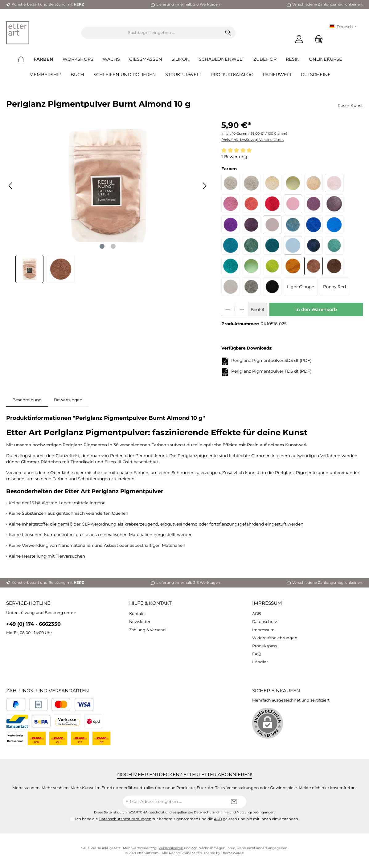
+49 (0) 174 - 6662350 (33, 624)
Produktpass (264, 646)
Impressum (267, 603)
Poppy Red (334, 287)
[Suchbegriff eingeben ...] (151, 33)
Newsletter (140, 622)
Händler (260, 662)
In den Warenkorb (316, 309)
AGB (257, 614)
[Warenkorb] (317, 39)
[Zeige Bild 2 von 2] (113, 246)
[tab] (27, 400)
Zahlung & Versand (148, 630)
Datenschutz (264, 622)
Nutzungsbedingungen (256, 812)
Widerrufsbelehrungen (275, 638)
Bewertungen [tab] (68, 400)
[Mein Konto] (299, 39)
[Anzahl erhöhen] (242, 309)
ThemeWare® (233, 853)
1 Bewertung (234, 157)
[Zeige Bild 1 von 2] (102, 246)
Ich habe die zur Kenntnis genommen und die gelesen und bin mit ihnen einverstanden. (187, 819)
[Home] (26, 59)
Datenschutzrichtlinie (211, 812)
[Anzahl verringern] (228, 309)
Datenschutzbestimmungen (125, 819)
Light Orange (301, 287)
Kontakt (137, 614)
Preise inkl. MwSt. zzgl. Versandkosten (252, 140)
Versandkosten (171, 848)
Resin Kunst (350, 105)
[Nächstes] (204, 186)
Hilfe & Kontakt (150, 603)
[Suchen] (228, 33)
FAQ (256, 654)
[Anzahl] (235, 309)
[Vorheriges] (11, 186)
